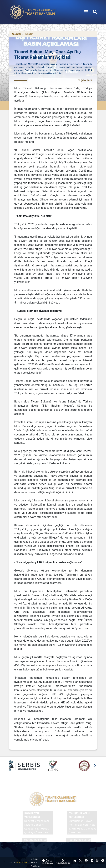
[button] (95, 766)
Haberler (29, 34)
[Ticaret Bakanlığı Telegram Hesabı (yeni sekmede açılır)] (103, 861)
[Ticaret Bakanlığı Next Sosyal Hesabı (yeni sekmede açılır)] (75, 861)
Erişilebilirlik (63, 862)
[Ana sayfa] (33, 12)
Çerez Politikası (47, 862)
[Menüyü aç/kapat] (86, 12)
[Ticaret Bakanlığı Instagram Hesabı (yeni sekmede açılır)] (97, 861)
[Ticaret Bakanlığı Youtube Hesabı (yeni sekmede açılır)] (86, 861)
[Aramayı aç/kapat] (95, 12)
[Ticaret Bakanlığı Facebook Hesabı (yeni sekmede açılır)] (92, 861)
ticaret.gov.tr (23, 863)
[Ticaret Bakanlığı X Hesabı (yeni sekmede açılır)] (80, 861)
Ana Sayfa (16, 34)
